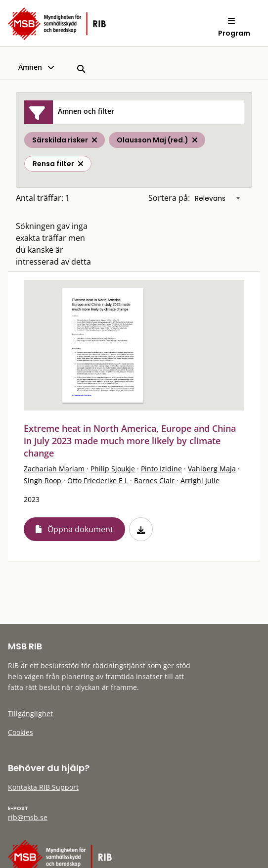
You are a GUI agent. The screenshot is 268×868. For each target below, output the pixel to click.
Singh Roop (43, 480)
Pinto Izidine (161, 469)
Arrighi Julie (200, 480)
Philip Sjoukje (113, 469)
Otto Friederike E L (98, 480)
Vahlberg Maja (212, 469)
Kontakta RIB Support (43, 787)
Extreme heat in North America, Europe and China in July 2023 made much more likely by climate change (130, 441)
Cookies (21, 732)
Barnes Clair (154, 480)
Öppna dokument (80, 529)
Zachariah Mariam (54, 469)
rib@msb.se (28, 817)
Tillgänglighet (30, 713)
